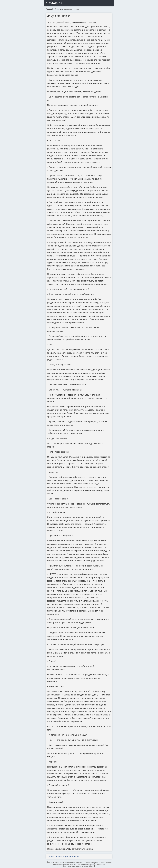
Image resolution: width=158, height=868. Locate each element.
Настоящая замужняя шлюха (64, 857)
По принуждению (79, 22)
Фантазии (92, 22)
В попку (51, 22)
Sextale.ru (54, 3)
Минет (68, 22)
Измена (60, 22)
